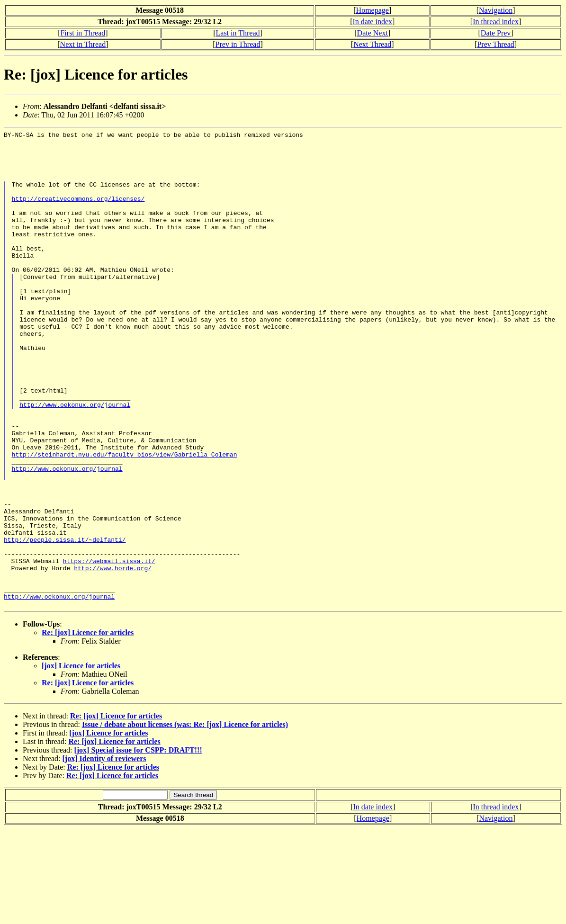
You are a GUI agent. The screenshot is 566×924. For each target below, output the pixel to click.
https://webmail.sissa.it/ (109, 647)
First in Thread (83, 33)
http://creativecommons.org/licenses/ (78, 213)
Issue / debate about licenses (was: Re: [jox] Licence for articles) (185, 820)
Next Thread (372, 44)
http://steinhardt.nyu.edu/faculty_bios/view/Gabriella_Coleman (125, 520)
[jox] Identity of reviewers (104, 854)
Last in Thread (238, 33)
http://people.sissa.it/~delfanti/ (65, 622)
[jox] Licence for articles (81, 761)
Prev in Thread (238, 44)
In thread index (496, 22)
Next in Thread (83, 44)
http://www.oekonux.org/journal (75, 460)
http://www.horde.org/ (113, 656)
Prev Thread (495, 44)
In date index (372, 22)
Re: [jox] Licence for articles (88, 728)
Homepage (373, 10)
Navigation (496, 10)
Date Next (373, 33)
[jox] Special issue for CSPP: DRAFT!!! (138, 845)
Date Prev (496, 33)
